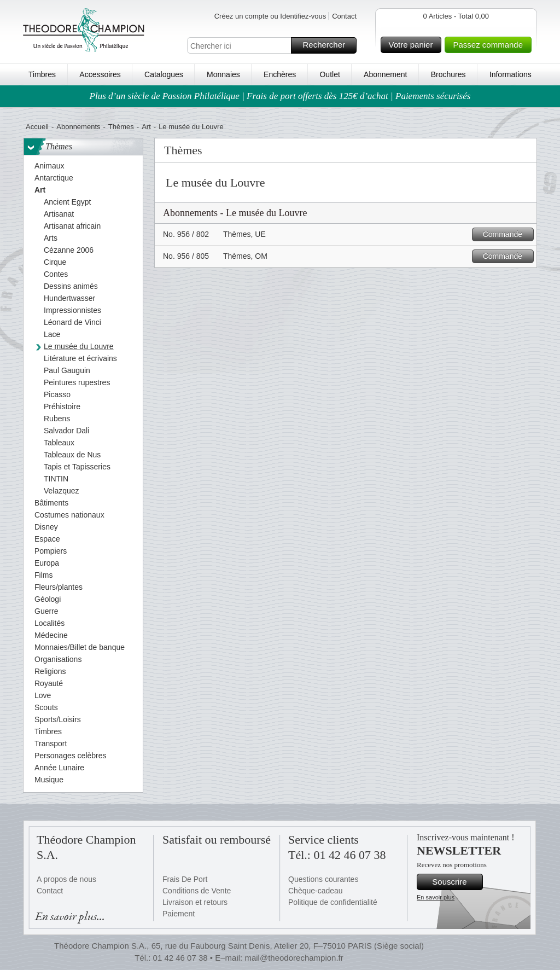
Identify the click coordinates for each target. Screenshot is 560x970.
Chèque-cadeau (316, 891)
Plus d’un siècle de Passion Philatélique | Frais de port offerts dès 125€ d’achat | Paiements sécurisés (280, 96)
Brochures (448, 74)
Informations (511, 74)
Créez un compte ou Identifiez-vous (270, 16)
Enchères (280, 74)
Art (146, 127)
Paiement (179, 914)
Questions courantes (323, 879)
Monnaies (223, 74)
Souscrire (456, 882)
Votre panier (414, 45)
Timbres (42, 74)
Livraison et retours (195, 902)
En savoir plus (436, 897)
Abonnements (78, 127)
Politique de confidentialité (333, 902)
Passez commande (491, 45)
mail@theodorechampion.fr (294, 958)
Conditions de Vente (197, 891)
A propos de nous (66, 879)
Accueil (37, 127)
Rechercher (328, 45)
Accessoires (100, 74)
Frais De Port (185, 879)
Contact (344, 16)
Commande (507, 234)
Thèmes (121, 127)
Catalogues (164, 74)
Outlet (329, 74)
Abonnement (385, 74)
